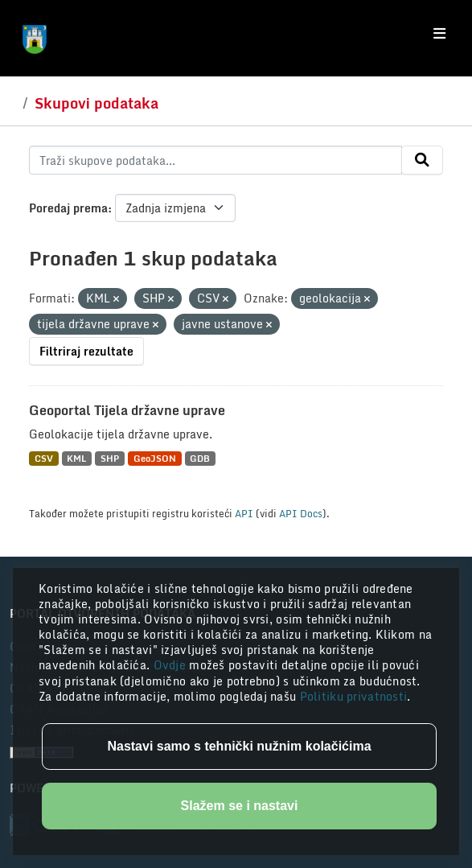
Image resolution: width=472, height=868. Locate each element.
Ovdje (172, 665)
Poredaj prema (68, 208)
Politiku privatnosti (354, 696)
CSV (44, 458)
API (244, 513)
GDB (200, 458)
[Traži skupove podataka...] (215, 160)
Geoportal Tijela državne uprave (127, 410)
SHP (110, 458)
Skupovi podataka (96, 103)
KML (76, 458)
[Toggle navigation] (439, 34)
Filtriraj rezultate (86, 351)
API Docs (301, 513)
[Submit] (422, 160)
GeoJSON (155, 458)
